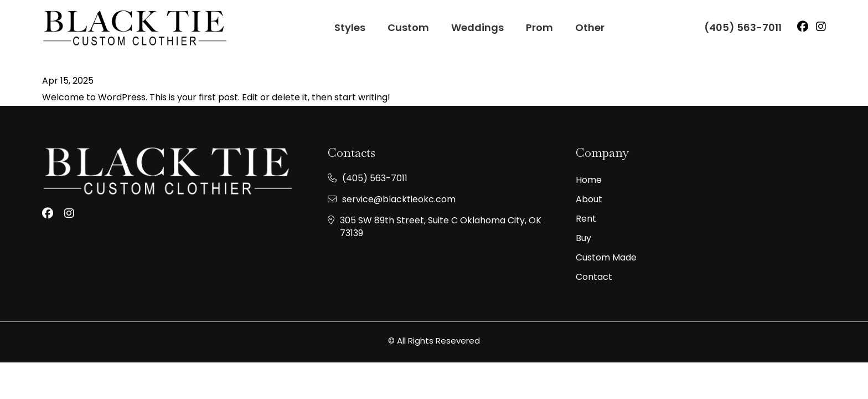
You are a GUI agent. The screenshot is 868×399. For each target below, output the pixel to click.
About (589, 199)
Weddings (477, 27)
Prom (539, 27)
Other (590, 27)
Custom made (606, 258)
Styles (350, 27)
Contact (594, 277)
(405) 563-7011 (743, 27)
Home (589, 180)
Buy (583, 238)
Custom (408, 27)
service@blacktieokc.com (399, 199)
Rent (586, 219)
